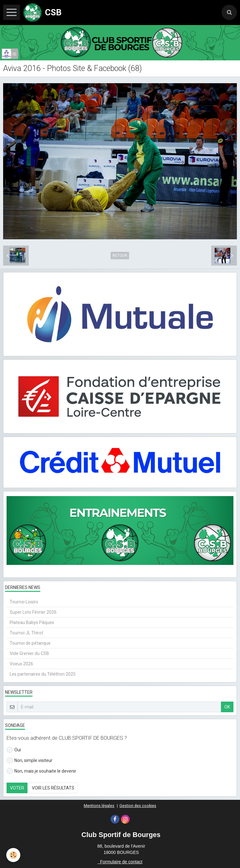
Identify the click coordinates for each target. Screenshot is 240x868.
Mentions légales (99, 806)
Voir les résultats (53, 788)
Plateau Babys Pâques (32, 622)
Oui (14, 750)
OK (227, 707)
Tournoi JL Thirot (26, 633)
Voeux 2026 (21, 664)
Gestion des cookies (138, 806)
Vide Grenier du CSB (29, 653)
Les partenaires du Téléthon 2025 (43, 674)
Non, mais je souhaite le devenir (41, 771)
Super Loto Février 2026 (33, 612)
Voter (17, 788)
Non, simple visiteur (30, 760)
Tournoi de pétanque (30, 643)
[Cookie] (13, 855)
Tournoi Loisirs (24, 602)
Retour (120, 256)
